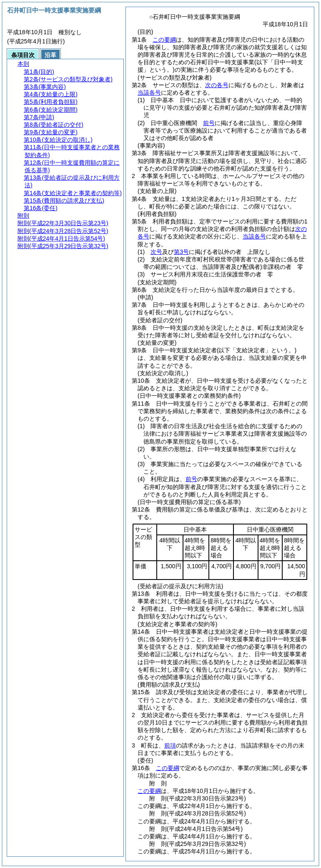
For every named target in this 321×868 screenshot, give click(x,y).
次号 (156, 252)
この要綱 (164, 40)
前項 (170, 745)
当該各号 (149, 93)
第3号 (181, 252)
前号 (209, 123)
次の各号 (217, 85)
